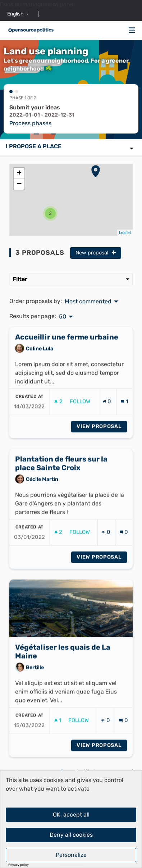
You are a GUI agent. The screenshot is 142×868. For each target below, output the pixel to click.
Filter (71, 279)
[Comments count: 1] (124, 412)
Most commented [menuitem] (88, 302)
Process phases (30, 123)
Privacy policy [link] (19, 865)
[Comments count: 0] (124, 543)
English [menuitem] (15, 14)
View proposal (102, 437)
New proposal (96, 253)
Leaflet (125, 232)
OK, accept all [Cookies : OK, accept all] (71, 815)
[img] (132, 30)
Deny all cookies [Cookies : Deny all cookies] (71, 835)
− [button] (19, 184)
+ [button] (19, 173)
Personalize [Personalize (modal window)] (71, 855)
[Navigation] (132, 30)
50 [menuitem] (63, 317)
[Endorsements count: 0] (107, 412)
